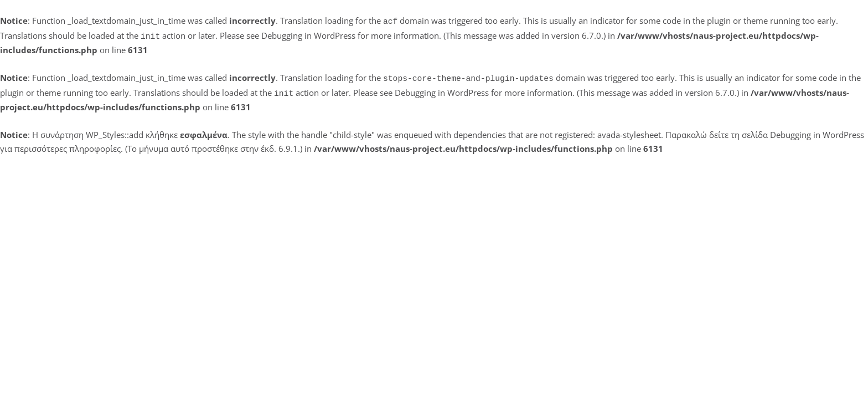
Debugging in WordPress (308, 34)
